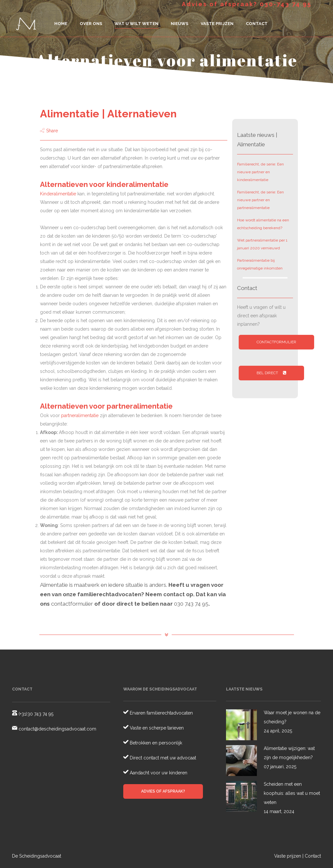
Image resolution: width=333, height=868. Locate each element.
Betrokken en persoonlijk (155, 743)
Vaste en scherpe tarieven (156, 728)
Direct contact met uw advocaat (162, 758)
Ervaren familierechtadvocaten (161, 713)
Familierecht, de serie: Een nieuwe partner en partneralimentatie (260, 200)
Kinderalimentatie (58, 194)
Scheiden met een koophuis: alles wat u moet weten (292, 793)
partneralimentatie (80, 415)
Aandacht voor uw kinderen (158, 773)
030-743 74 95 (286, 4)
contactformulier (72, 604)
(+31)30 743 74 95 (35, 714)
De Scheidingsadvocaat (37, 856)
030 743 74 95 (191, 604)
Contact (313, 856)
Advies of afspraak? (163, 791)
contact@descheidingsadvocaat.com (57, 729)
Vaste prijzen (288, 856)
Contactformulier (276, 342)
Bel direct (271, 373)
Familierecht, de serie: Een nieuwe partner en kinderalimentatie (260, 172)
